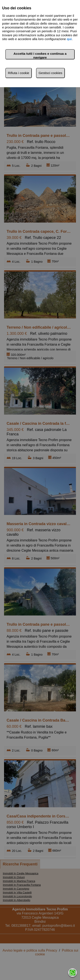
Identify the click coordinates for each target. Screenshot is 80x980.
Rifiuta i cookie (19, 73)
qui (69, 39)
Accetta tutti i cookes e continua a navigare (40, 55)
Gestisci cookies (50, 73)
